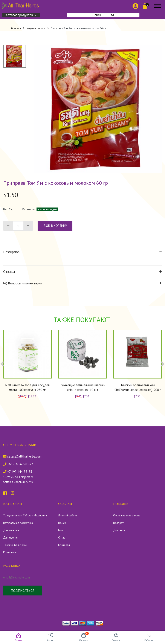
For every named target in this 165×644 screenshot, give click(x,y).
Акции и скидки (38, 28)
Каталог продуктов (21, 15)
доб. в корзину (55, 226)
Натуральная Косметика (18, 523)
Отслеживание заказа (127, 515)
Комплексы (10, 552)
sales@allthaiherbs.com (22, 456)
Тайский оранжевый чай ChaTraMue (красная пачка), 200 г (138, 388)
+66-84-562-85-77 (18, 464)
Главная (18, 28)
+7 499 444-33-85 (18, 472)
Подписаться (22, 591)
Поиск (103, 15)
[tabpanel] (98, 109)
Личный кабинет (68, 515)
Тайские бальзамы (15, 545)
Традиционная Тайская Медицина (25, 515)
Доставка (119, 530)
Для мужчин (11, 538)
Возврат (118, 523)
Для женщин (11, 530)
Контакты (64, 545)
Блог (61, 530)
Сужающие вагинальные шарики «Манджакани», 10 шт (82, 388)
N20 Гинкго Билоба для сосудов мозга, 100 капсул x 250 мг (27, 388)
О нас (62, 538)
